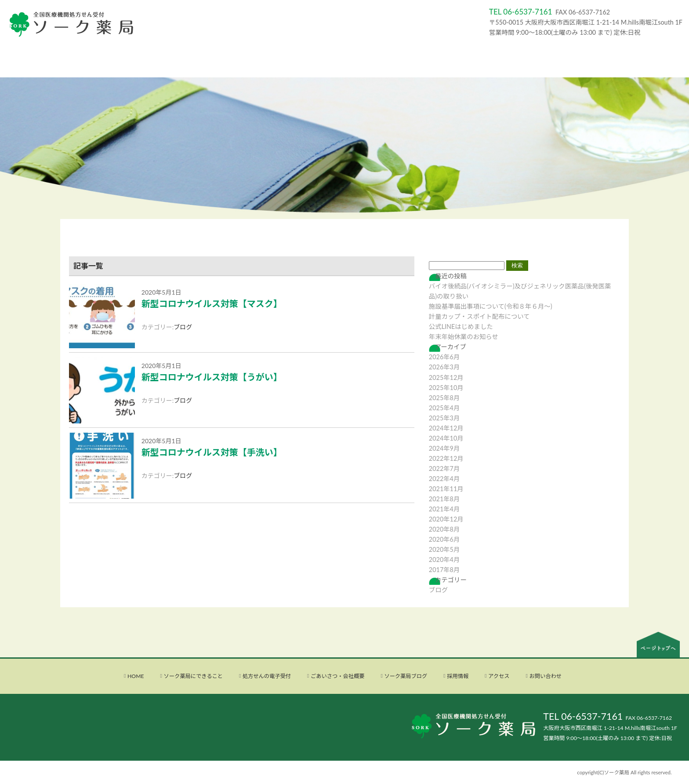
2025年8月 (444, 398)
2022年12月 (446, 458)
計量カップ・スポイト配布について (479, 316)
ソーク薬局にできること (193, 676)
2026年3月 (444, 367)
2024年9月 (444, 448)
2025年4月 (444, 408)
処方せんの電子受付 (267, 676)
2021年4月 (444, 509)
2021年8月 (444, 499)
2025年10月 (446, 388)
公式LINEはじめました (461, 326)
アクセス (499, 676)
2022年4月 (444, 479)
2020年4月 (444, 560)
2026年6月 (444, 357)
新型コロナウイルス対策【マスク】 (212, 303)
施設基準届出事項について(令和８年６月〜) (491, 306)
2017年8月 (444, 570)
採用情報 (458, 676)
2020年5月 (444, 549)
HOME (136, 676)
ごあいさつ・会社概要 (337, 676)
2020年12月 (446, 519)
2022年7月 (444, 469)
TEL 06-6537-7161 (583, 716)
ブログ (183, 327)
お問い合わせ (546, 676)
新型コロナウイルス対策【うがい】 (212, 377)
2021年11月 (446, 489)
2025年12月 (446, 377)
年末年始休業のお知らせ (464, 337)
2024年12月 (446, 428)
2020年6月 (444, 539)
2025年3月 (444, 418)
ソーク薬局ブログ (406, 676)
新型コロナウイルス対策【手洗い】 (212, 452)
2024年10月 (446, 438)
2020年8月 (444, 529)
